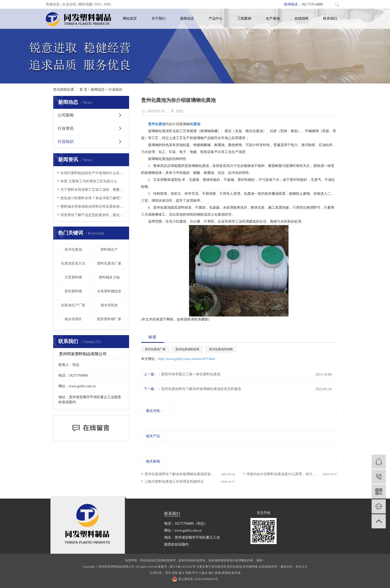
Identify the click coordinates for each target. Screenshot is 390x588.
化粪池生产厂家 (73, 305)
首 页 (83, 90)
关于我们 (158, 19)
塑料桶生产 (109, 250)
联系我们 (330, 19)
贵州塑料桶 (250, 567)
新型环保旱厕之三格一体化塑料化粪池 (191, 374)
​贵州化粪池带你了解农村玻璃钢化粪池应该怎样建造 (201, 389)
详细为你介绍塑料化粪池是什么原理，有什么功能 (285, 474)
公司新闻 (66, 115)
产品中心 (216, 19)
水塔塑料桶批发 (109, 291)
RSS (98, 4)
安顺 (188, 573)
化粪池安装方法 (73, 263)
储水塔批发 (109, 305)
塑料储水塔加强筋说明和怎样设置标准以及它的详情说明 (93, 207)
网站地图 (86, 4)
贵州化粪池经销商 (221, 349)
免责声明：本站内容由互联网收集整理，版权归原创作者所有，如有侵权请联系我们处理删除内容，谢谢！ (195, 560)
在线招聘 (301, 19)
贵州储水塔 (219, 567)
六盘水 (203, 573)
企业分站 (69, 4)
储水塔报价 (73, 319)
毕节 (195, 573)
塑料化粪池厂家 (109, 263)
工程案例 (244, 19)
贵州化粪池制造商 (187, 349)
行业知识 (115, 90)
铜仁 (211, 573)
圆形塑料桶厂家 (109, 319)
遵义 (182, 573)
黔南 (218, 573)
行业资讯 (66, 128)
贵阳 (175, 573)
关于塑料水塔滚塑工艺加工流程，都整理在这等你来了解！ (93, 190)
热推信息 (53, 4)
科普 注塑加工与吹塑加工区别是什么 (89, 181)
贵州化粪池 (73, 250)
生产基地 (273, 19)
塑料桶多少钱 (109, 277)
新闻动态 (187, 19)
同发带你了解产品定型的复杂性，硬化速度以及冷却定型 (93, 215)
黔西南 (226, 573)
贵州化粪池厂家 (155, 349)
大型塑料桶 (73, 277)
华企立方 (301, 567)
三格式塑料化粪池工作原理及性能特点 (174, 482)
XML (107, 4)
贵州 (168, 573)
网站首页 (130, 19)
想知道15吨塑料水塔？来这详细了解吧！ (92, 198)
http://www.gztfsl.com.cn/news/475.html (187, 359)
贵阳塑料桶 (73, 291)
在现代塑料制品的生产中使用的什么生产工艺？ (93, 173)
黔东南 (236, 573)
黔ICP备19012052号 (183, 567)
